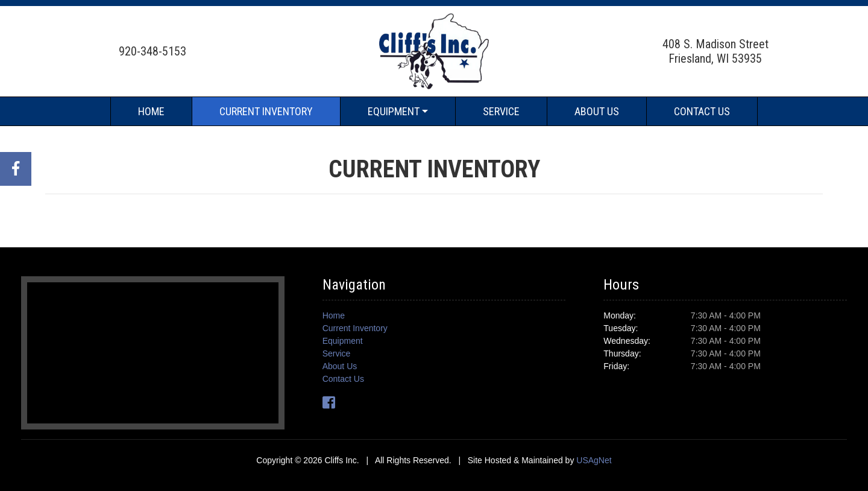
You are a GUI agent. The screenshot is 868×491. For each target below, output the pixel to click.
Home (151, 111)
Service (501, 111)
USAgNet (594, 460)
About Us (597, 111)
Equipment (394, 111)
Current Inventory (266, 111)
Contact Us (702, 111)
